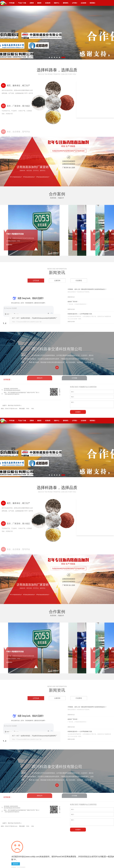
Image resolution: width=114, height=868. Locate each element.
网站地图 (22, 409)
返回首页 (16, 864)
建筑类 (39, 3)
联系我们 (92, 3)
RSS (28, 409)
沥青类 (32, 3)
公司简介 (75, 3)
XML (33, 409)
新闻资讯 (66, 3)
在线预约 (78, 412)
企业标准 (83, 3)
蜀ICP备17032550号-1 (15, 405)
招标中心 (57, 3)
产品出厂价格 (22, 3)
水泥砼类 (48, 3)
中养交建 (12, 3)
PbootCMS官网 (62, 857)
